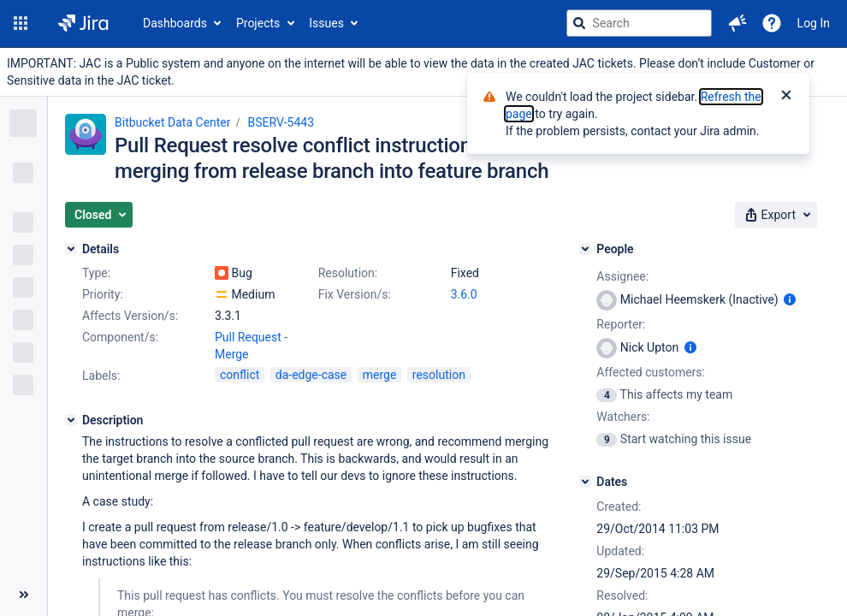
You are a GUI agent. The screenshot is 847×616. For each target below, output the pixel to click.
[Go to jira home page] (83, 23)
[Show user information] (790, 299)
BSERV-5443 (281, 122)
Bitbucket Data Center (173, 122)
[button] (21, 23)
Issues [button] (326, 23)
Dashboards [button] (175, 23)
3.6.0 (464, 294)
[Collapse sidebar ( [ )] (24, 595)
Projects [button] (258, 23)
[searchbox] (639, 23)
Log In (814, 23)
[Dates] (585, 482)
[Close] (786, 97)
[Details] (71, 249)
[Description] (71, 420)
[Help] (772, 23)
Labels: (101, 376)
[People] (585, 249)
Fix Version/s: (355, 294)
